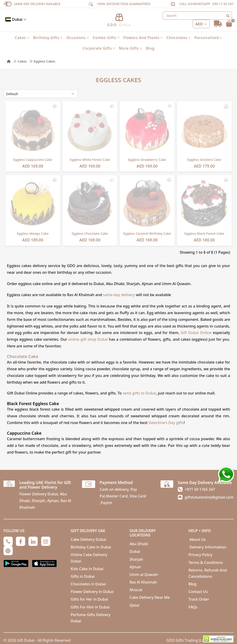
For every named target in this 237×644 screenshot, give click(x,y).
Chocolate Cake (23, 356)
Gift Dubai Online (196, 333)
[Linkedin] (33, 541)
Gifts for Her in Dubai (89, 599)
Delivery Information (207, 547)
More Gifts (131, 48)
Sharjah (136, 559)
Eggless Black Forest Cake (204, 233)
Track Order (199, 599)
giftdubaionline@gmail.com (209, 497)
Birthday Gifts (48, 38)
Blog (150, 48)
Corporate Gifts (99, 48)
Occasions (78, 38)
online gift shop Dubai (89, 339)
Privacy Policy (200, 555)
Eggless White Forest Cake (90, 160)
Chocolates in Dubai (88, 584)
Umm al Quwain (144, 575)
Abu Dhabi (139, 544)
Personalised (208, 38)
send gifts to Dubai (139, 393)
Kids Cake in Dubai (87, 569)
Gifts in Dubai (83, 576)
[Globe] (8, 551)
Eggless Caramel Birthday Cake (147, 233)
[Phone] (8, 541)
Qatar (135, 605)
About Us (197, 539)
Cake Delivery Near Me (150, 597)
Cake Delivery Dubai (88, 539)
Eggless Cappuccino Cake (33, 160)
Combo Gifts (106, 38)
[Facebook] (21, 541)
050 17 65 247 (223, 4)
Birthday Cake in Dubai (91, 547)
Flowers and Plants (143, 38)
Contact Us (198, 592)
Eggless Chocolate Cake (90, 233)
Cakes (22, 38)
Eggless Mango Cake (33, 233)
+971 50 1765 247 (200, 489)
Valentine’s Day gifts (166, 423)
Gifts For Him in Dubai (90, 607)
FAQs (193, 607)
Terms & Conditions (206, 563)
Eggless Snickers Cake (204, 160)
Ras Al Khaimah (143, 582)
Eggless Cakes (45, 61)
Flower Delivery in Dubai (92, 592)
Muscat (136, 590)
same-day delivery (119, 295)
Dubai (16, 19)
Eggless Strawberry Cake (147, 160)
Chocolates (178, 38)
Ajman (135, 567)
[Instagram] (46, 541)
